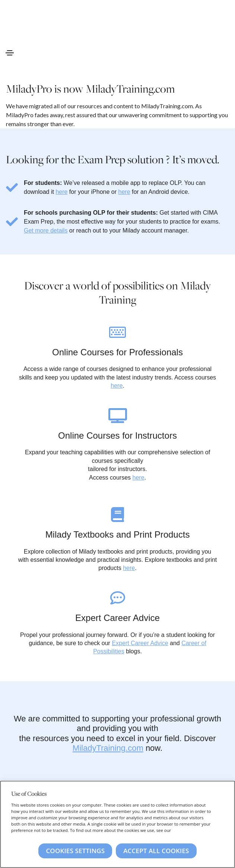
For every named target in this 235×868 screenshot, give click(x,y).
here (61, 192)
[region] (117, 824)
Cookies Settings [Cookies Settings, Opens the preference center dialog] (75, 851)
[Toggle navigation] (10, 53)
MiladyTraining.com (108, 748)
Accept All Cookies (156, 851)
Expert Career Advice (140, 643)
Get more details (46, 230)
